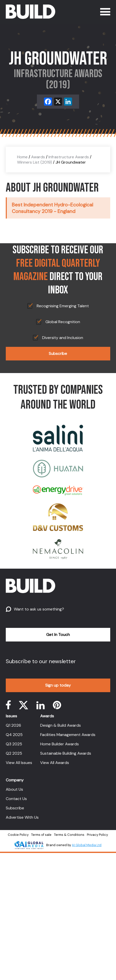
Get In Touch (58, 635)
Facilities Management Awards (68, 735)
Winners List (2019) (35, 162)
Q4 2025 (14, 735)
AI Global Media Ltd (87, 845)
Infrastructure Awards (69, 157)
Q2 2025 (14, 753)
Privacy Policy (97, 835)
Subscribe (58, 354)
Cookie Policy (18, 835)
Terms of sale (41, 835)
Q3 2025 (14, 744)
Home (22, 157)
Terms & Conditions (69, 835)
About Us (14, 789)
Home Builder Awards (60, 744)
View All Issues (19, 763)
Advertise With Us (22, 817)
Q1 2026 (13, 725)
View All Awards (55, 763)
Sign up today (58, 685)
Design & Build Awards (61, 725)
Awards (38, 157)
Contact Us (16, 799)
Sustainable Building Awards (66, 753)
